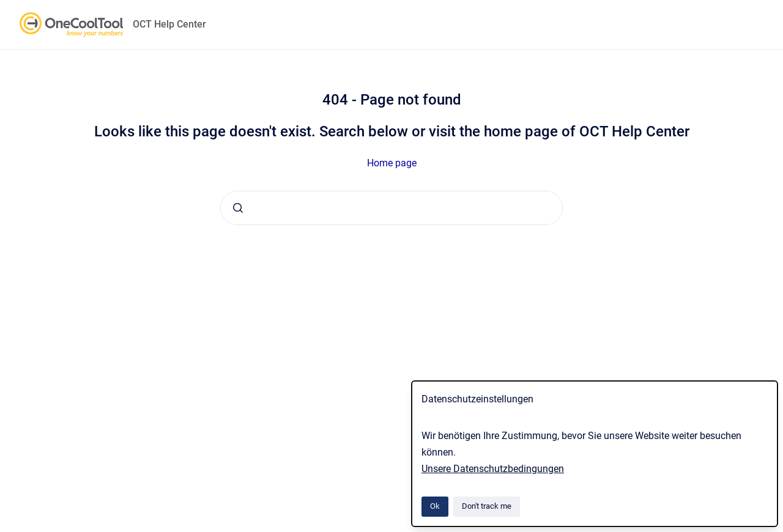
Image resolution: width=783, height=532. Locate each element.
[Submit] (238, 208)
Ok (435, 506)
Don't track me (487, 506)
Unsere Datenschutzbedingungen (493, 469)
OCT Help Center (169, 24)
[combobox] (391, 208)
